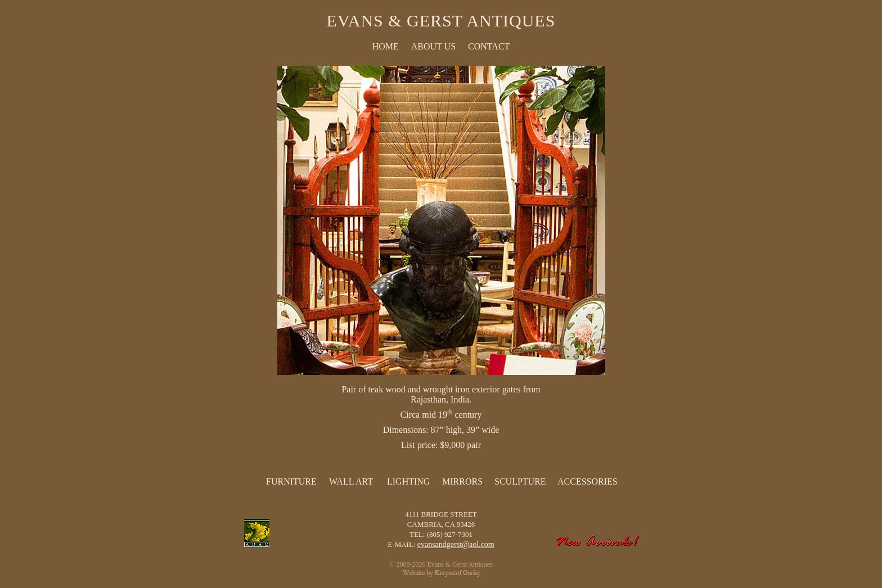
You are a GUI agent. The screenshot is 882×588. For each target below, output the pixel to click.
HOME (386, 46)
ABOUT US (433, 46)
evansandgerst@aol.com (456, 544)
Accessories (588, 481)
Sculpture (520, 481)
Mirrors (462, 481)
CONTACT (489, 46)
